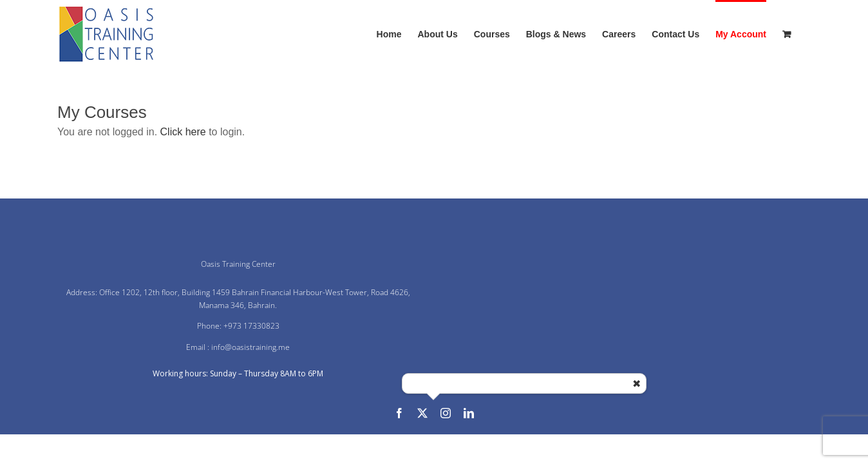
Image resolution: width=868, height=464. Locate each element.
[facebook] (399, 413)
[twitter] (422, 413)
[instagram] (446, 413)
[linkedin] (469, 413)
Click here (183, 132)
